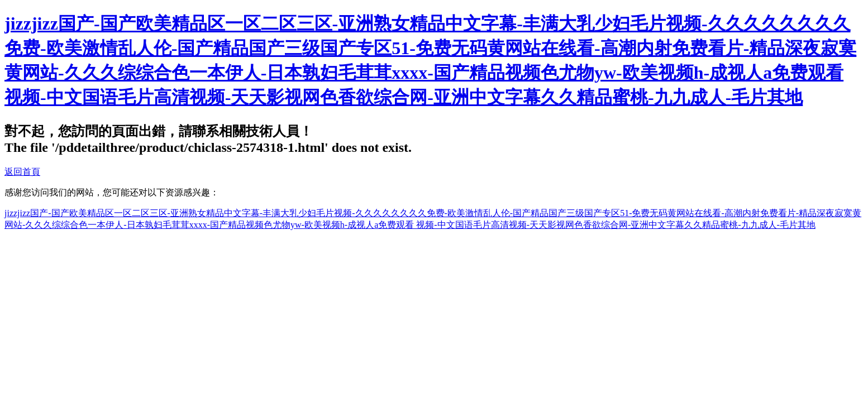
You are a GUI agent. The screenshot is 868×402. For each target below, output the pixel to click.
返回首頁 (22, 172)
